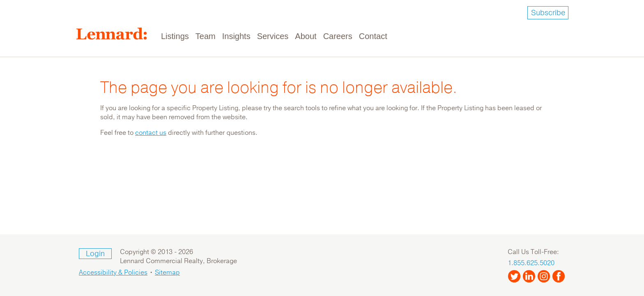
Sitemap (167, 273)
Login (95, 254)
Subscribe (548, 13)
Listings (175, 36)
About (306, 36)
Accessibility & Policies (113, 273)
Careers (338, 36)
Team (206, 36)
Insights (236, 36)
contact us (151, 133)
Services (273, 36)
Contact (373, 36)
